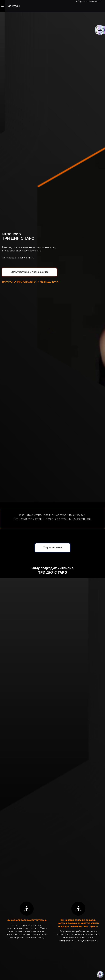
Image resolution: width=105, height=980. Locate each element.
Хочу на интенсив (53, 547)
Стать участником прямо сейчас (29, 272)
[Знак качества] (100, 974)
